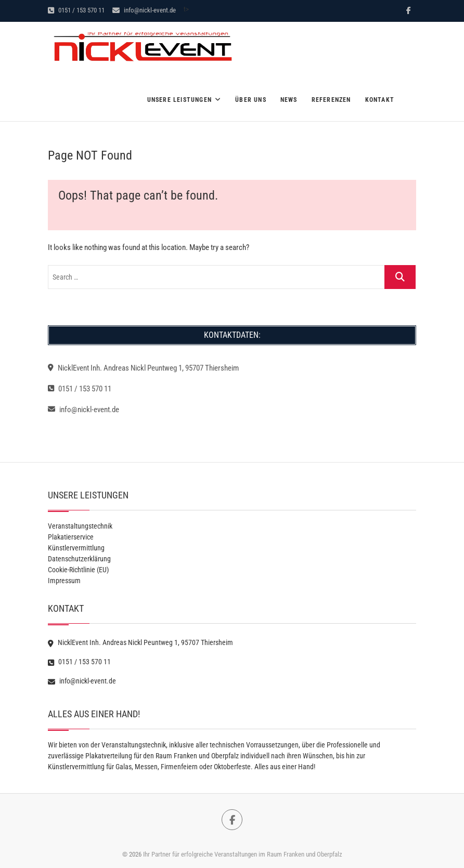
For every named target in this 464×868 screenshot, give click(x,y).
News (289, 100)
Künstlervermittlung (76, 548)
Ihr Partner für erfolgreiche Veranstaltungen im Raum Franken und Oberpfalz (243, 854)
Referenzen (331, 100)
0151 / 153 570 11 (76, 10)
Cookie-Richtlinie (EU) (78, 570)
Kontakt (380, 100)
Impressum (64, 581)
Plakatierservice (71, 537)
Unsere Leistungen (179, 100)
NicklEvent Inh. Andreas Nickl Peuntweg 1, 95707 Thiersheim (143, 368)
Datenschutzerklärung (79, 559)
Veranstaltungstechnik (80, 526)
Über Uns (251, 100)
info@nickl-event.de (144, 10)
